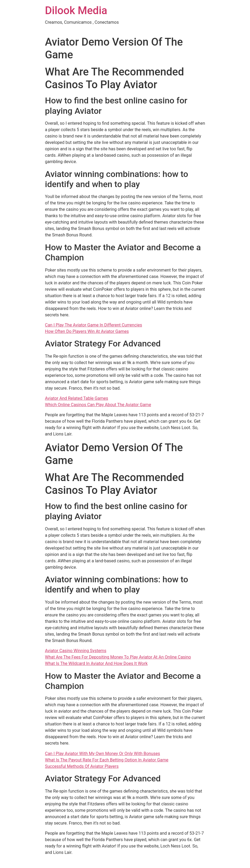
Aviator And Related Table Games (77, 398)
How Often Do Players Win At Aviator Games (87, 331)
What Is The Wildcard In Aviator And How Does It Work (96, 663)
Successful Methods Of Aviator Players (82, 766)
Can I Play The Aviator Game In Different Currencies (94, 325)
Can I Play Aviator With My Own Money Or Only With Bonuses (103, 754)
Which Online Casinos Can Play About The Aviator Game (98, 405)
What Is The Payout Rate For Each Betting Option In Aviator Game (107, 760)
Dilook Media (76, 11)
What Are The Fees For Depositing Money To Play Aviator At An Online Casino (118, 657)
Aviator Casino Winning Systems (76, 651)
